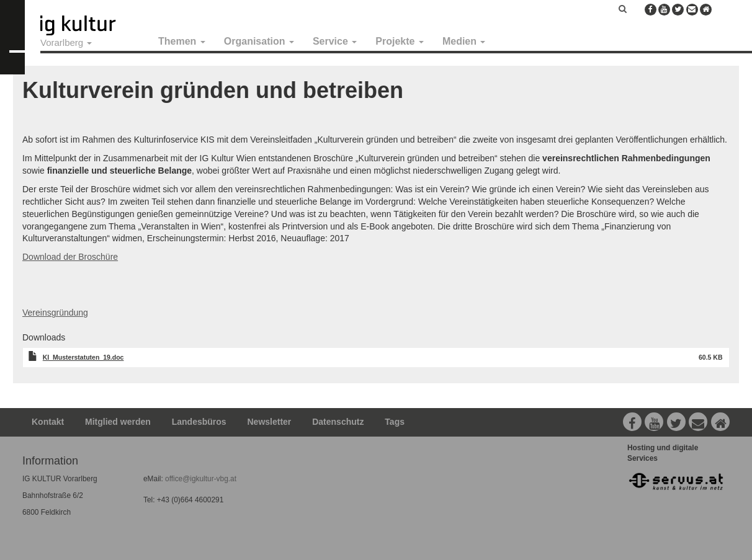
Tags (395, 422)
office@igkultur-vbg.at (200, 479)
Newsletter (270, 422)
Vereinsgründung (55, 313)
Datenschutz (338, 422)
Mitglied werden (118, 422)
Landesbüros (199, 422)
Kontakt (48, 422)
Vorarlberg (66, 42)
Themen (182, 41)
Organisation (259, 41)
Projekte (400, 41)
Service (335, 41)
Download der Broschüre (70, 257)
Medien (464, 41)
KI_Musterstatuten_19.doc (83, 357)
